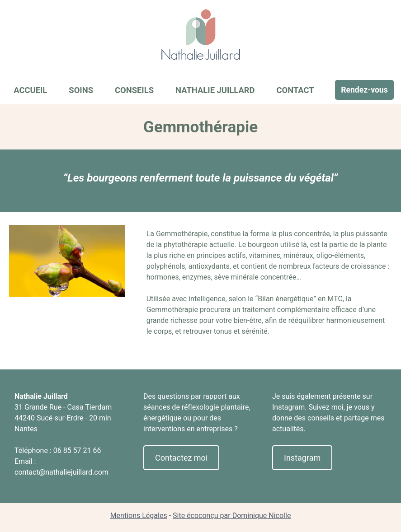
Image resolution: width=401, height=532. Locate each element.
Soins (81, 90)
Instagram (302, 458)
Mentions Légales (139, 516)
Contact (295, 90)
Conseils (134, 90)
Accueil (30, 90)
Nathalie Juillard (215, 90)
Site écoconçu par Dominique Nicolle (232, 516)
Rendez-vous (364, 90)
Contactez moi (181, 458)
